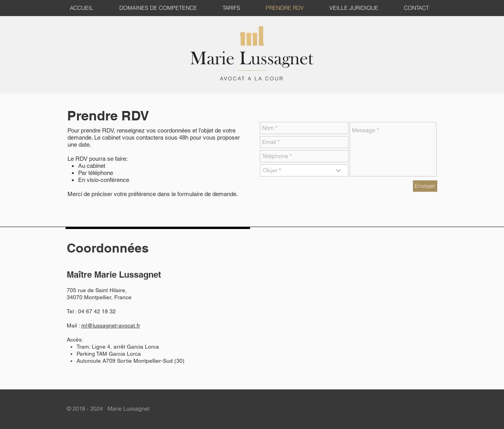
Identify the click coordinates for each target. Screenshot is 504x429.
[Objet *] (304, 170)
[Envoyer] (425, 186)
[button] (357, 8)
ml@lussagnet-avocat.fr (111, 325)
